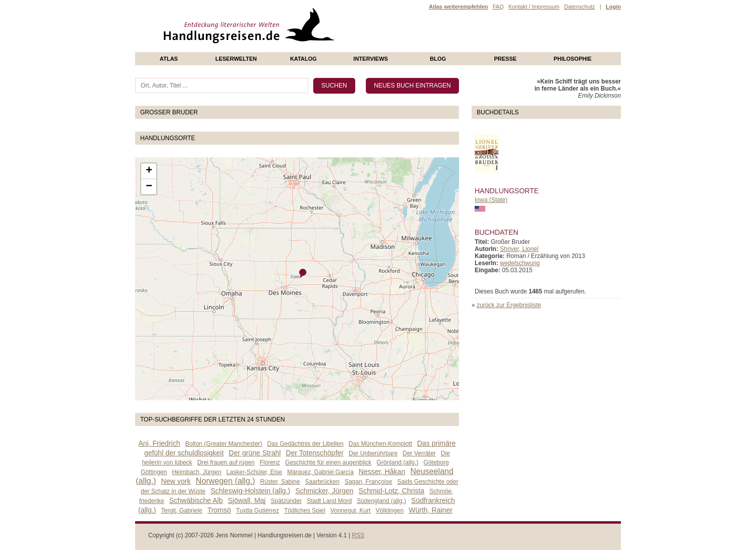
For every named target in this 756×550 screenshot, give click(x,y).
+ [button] (149, 171)
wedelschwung (520, 263)
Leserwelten (236, 59)
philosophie (573, 59)
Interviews (370, 59)
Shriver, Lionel (519, 249)
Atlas (169, 59)
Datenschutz (580, 7)
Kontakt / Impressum (534, 7)
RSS (358, 535)
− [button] (149, 187)
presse (505, 59)
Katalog (303, 59)
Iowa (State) (491, 200)
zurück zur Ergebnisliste (509, 305)
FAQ (498, 7)
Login (613, 7)
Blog (438, 59)
